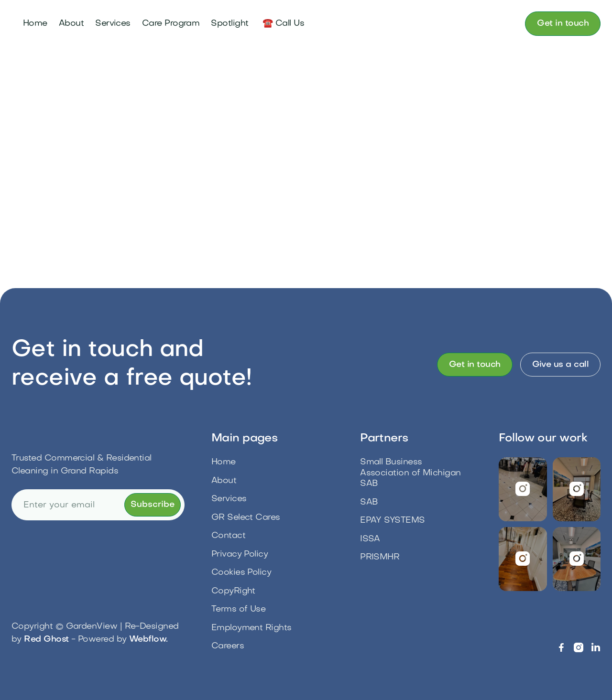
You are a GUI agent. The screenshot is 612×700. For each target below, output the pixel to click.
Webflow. (148, 640)
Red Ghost (46, 640)
